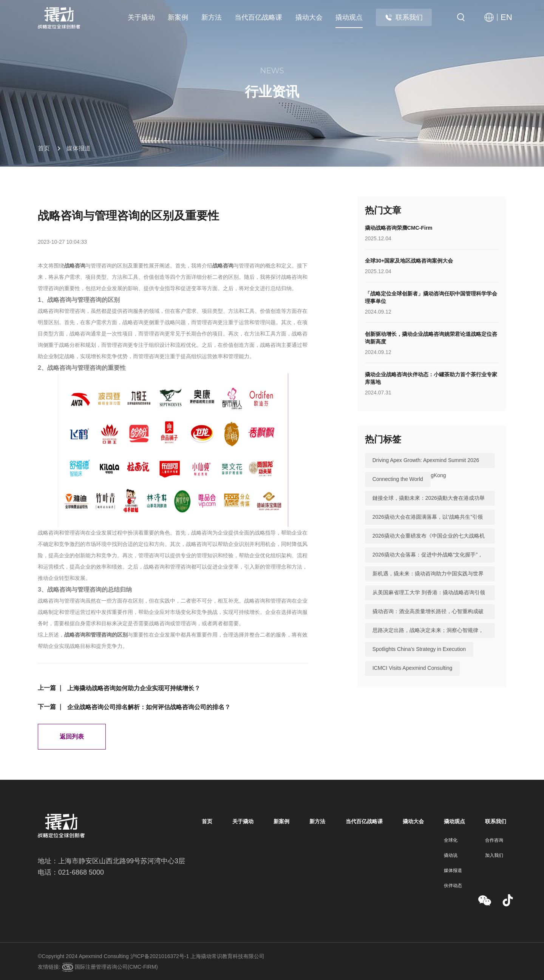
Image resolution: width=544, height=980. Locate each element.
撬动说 (451, 855)
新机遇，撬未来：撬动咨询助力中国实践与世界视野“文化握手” (428, 581)
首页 (44, 148)
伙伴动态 (453, 886)
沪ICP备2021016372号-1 (160, 956)
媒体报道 (79, 148)
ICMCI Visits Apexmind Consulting (413, 668)
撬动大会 (309, 17)
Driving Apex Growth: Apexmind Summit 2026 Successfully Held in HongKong (426, 468)
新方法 (212, 17)
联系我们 (404, 17)
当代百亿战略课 (258, 17)
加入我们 (494, 855)
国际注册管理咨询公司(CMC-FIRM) (116, 967)
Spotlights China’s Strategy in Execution (419, 649)
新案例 (178, 17)
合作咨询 (494, 840)
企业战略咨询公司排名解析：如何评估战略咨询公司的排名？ (149, 707)
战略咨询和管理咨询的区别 (96, 635)
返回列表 (72, 737)
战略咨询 (75, 266)
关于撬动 (141, 17)
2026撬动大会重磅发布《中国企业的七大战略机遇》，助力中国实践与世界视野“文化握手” (429, 544)
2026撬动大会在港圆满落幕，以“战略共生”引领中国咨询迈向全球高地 (428, 525)
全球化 (451, 840)
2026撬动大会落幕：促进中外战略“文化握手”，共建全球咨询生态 (428, 563)
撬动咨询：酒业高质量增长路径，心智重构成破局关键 (428, 619)
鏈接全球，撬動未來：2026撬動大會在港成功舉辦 (429, 506)
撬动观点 (349, 17)
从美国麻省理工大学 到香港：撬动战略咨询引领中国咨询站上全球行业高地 (429, 600)
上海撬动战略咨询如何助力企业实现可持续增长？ (134, 688)
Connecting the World (398, 479)
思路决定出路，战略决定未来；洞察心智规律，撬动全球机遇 (428, 638)
